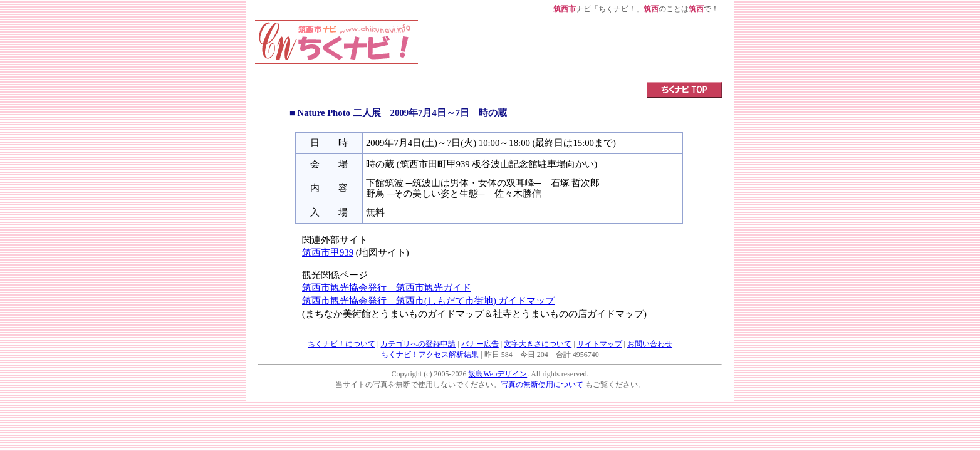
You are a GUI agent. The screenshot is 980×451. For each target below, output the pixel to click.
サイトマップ (600, 344)
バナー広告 (480, 344)
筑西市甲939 (328, 252)
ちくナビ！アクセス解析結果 (430, 355)
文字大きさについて (538, 344)
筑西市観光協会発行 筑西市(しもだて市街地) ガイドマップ (428, 301)
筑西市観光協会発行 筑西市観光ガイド (387, 288)
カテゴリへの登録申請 (418, 344)
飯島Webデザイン (498, 374)
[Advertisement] (570, 48)
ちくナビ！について (341, 344)
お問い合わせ (650, 344)
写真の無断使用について (542, 385)
